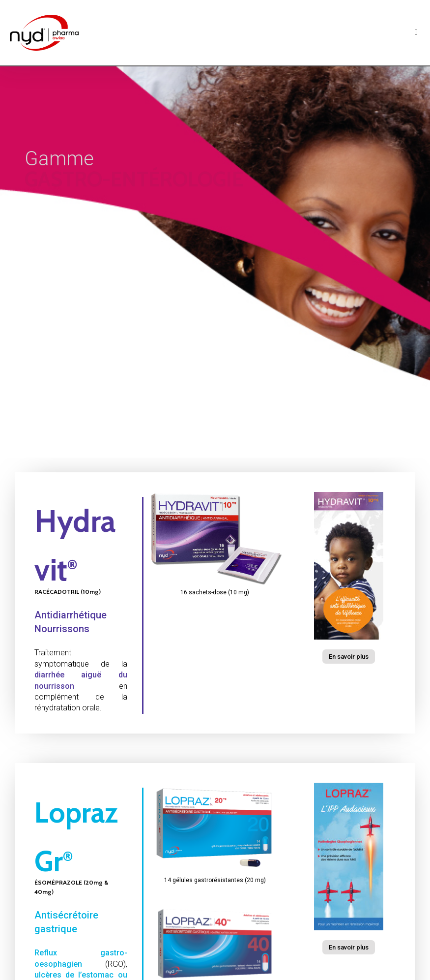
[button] (349, 657)
